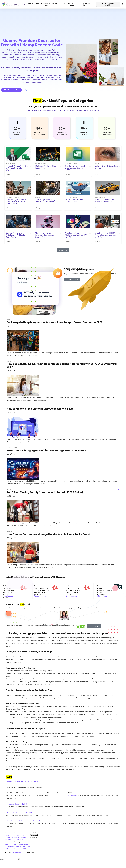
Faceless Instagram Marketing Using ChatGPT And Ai (76, 235)
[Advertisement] (63, 23)
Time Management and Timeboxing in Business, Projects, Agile (16, 202)
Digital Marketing (12, 448)
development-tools (71, 197)
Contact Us (9, 835)
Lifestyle (97, 164)
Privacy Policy (19, 833)
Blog (37, 3)
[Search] (19, 857)
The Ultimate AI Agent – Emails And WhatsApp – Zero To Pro (45, 235)
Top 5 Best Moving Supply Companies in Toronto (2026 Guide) (45, 492)
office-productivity (11, 164)
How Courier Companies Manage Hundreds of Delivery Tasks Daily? (48, 534)
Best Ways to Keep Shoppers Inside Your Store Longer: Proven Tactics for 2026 (55, 322)
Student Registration (22, 842)
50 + (39, 129)
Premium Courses (71, 4)
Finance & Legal (11, 361)
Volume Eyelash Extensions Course (106, 167)
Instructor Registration (22, 844)
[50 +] (39, 123)
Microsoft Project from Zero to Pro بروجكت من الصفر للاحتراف (17, 168)
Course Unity (17, 851)
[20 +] (17, 123)
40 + (107, 129)
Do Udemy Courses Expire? (17, 802)
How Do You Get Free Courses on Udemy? (23, 779)
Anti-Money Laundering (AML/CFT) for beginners (46, 201)
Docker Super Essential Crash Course (75, 201)
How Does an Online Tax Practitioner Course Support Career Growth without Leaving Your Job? (62, 365)
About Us (8, 833)
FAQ (6, 847)
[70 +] (62, 123)
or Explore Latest (29, 90)
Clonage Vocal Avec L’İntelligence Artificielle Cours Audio (15, 235)
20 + (17, 129)
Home (31, 3)
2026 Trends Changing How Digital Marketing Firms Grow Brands (47, 450)
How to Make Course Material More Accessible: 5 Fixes (40, 409)
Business (38, 197)
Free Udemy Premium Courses (50, 4)
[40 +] (107, 123)
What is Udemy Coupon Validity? (19, 811)
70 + (62, 129)
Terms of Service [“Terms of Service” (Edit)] (20, 835)
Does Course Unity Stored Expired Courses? (23, 819)
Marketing (68, 231)
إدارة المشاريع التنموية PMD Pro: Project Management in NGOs (106, 235)
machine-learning (41, 164)
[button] (63, 780)
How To (9, 406)
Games (9, 319)
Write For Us (87, 4)
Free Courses (10, 844)
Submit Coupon (20, 847)
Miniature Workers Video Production (46, 167)
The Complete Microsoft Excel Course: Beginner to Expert (76, 168)
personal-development (12, 197)
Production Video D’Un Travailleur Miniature (104, 201)
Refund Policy (19, 838)
